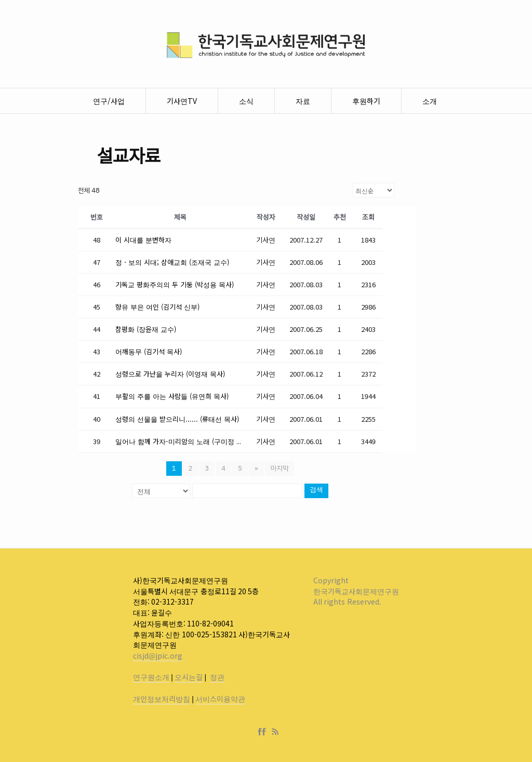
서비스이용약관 (220, 699)
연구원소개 (151, 677)
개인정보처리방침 (162, 699)
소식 (246, 101)
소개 (430, 101)
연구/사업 (109, 101)
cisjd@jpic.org (158, 656)
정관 (217, 677)
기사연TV (182, 101)
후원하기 (366, 101)
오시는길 (189, 677)
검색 (316, 491)
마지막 (280, 468)
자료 (303, 101)
